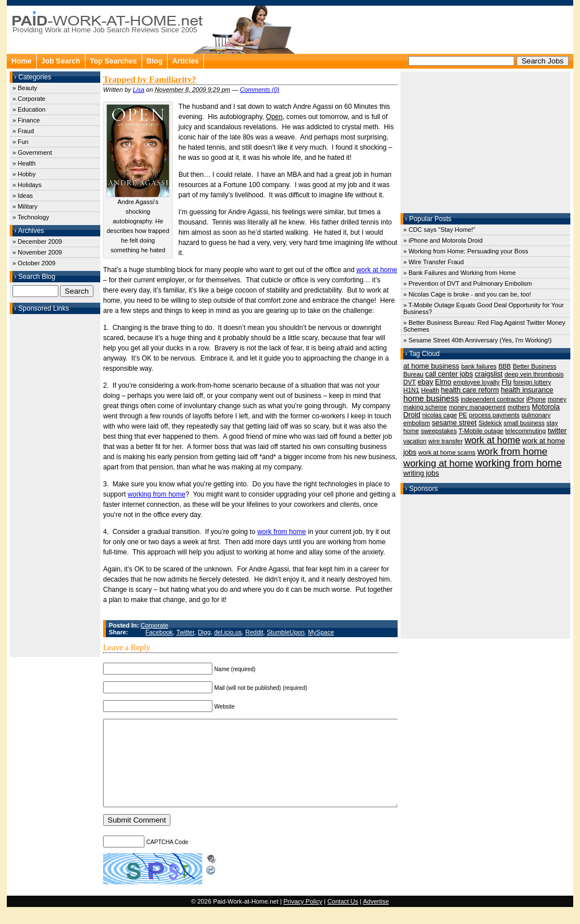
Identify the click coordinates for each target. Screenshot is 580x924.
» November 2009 (37, 252)
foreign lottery (532, 382)
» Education (29, 109)
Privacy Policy (302, 918)
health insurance (527, 390)
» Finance (26, 120)
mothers (519, 407)
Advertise (376, 918)
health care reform (470, 390)
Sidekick (490, 423)
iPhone (536, 399)
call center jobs (449, 374)
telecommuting (526, 431)
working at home (438, 463)
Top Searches (114, 61)
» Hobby (24, 174)
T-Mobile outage (481, 431)
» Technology (31, 217)
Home (22, 61)
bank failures (479, 366)
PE (463, 415)
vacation (415, 441)
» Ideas (23, 196)
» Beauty (25, 88)
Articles (185, 61)
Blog (155, 61)
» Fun (20, 142)
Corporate (154, 625)
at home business (431, 366)
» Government (32, 152)
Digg (204, 632)
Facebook (159, 632)
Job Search (61, 61)
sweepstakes (439, 431)
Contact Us (343, 918)
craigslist (489, 374)
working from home (156, 494)
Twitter (185, 632)
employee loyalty (476, 382)
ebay (425, 382)
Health (430, 390)
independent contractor (492, 399)
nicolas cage (439, 415)
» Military (25, 206)
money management (477, 407)
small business (524, 423)
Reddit (254, 632)
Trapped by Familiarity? (150, 79)
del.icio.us (228, 632)
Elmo (443, 382)
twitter (557, 431)
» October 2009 (34, 263)
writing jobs (421, 473)
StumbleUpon (286, 632)
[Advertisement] (55, 484)
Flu (506, 382)
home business (431, 399)
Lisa (139, 90)
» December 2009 (37, 241)
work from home (282, 532)
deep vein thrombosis (534, 374)
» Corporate (29, 99)
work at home (377, 270)
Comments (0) (260, 90)
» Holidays (27, 185)
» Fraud (23, 131)
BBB (505, 366)
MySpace (321, 632)
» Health (24, 163)
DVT (410, 382)
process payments (494, 415)
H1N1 (411, 390)
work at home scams (447, 452)
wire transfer (445, 441)
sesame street (454, 423)
